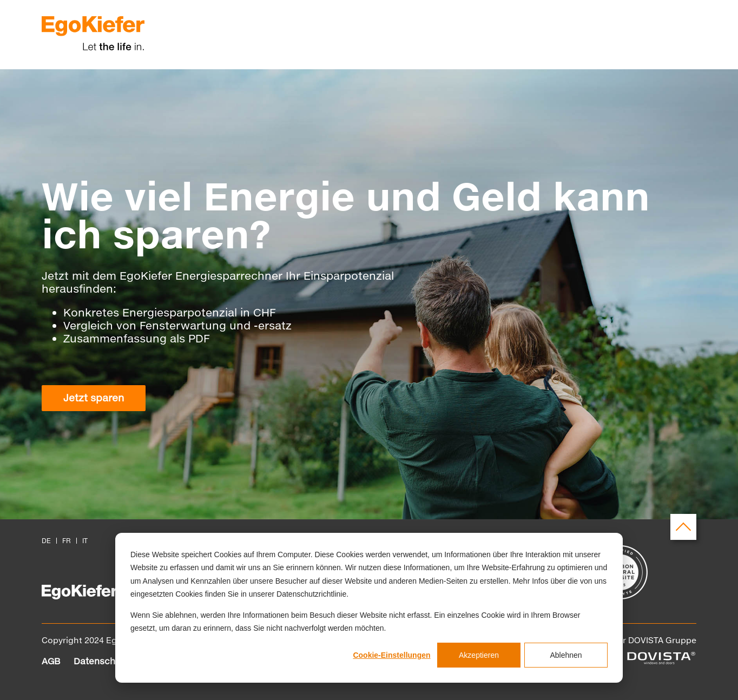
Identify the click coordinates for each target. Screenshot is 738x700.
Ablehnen (566, 655)
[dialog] (369, 608)
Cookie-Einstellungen (391, 655)
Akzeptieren (479, 655)
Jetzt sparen (94, 398)
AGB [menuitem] (51, 661)
